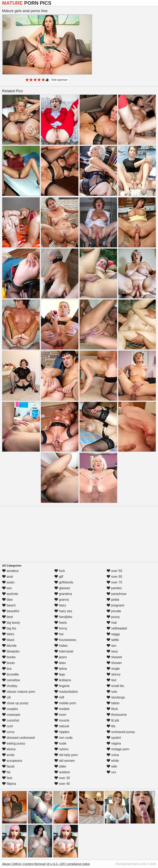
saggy (113, 634)
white (113, 761)
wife (112, 766)
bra (7, 669)
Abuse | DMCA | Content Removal (24, 864)
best (8, 617)
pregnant (115, 605)
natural (62, 726)
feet (7, 778)
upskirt (114, 738)
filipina (9, 784)
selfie (113, 640)
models (62, 709)
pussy (113, 617)
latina (61, 669)
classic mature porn (19, 692)
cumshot (11, 720)
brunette (10, 674)
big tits (9, 628)
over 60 (114, 577)
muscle (62, 720)
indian (61, 646)
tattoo (113, 703)
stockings (116, 697)
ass (7, 588)
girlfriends (64, 582)
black (8, 640)
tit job (113, 720)
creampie (11, 715)
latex (60, 663)
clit (6, 697)
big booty (11, 623)
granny (62, 600)
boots (8, 663)
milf (59, 697)
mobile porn (65, 703)
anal (8, 577)
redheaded (117, 628)
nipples (62, 732)
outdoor (62, 772)
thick (112, 709)
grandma (63, 594)
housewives (65, 640)
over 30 (62, 778)
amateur (10, 571)
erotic (8, 755)
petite (113, 600)
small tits (115, 686)
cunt (8, 726)
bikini (8, 634)
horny (61, 628)
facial (8, 766)
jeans (61, 657)
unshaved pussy (121, 732)
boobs (9, 657)
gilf (59, 577)
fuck (60, 571)
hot (59, 634)
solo (112, 692)
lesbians (63, 680)
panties (114, 588)
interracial (64, 651)
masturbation (66, 692)
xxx (111, 772)
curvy (8, 732)
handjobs (63, 617)
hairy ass (63, 611)
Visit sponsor (59, 80)
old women (65, 761)
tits (111, 726)
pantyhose (116, 594)
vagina (114, 743)
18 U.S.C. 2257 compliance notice (68, 864)
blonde (9, 646)
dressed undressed (18, 738)
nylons (61, 749)
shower (114, 663)
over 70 (114, 582)
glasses (62, 588)
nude (60, 743)
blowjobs (11, 651)
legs (60, 674)
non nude (63, 738)
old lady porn (66, 755)
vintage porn (118, 749)
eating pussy (14, 743)
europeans (12, 761)
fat (6, 772)
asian (8, 582)
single (113, 669)
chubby (10, 686)
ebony (9, 749)
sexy (112, 651)
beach (9, 605)
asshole (10, 594)
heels (61, 623)
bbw (7, 600)
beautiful (11, 611)
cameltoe (11, 680)
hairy (60, 605)
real (112, 623)
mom (60, 715)
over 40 (62, 784)
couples (10, 709)
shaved (114, 657)
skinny (114, 674)
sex (111, 646)
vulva (113, 755)
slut (111, 680)
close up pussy (15, 703)
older (60, 766)
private (114, 611)
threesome (117, 715)
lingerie (62, 686)
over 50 (114, 571)
